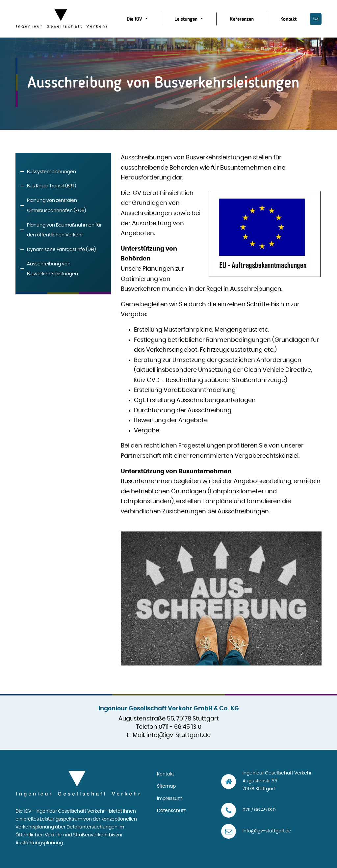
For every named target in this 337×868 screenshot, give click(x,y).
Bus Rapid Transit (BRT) (52, 186)
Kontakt (288, 19)
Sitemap (166, 786)
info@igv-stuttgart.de (179, 735)
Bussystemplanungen (52, 172)
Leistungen (187, 19)
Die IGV (135, 19)
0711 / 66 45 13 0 (259, 810)
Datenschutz (171, 811)
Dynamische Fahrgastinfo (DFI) (61, 250)
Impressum (170, 799)
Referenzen (242, 19)
